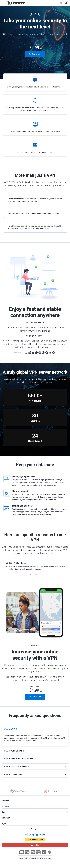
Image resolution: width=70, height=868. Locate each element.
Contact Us (35, 845)
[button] (3, 3)
